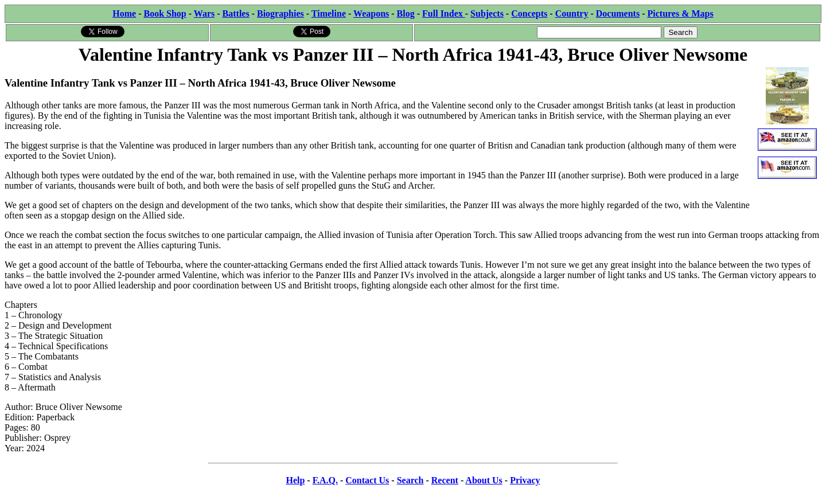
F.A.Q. (325, 480)
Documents (618, 13)
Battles (236, 13)
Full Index (444, 13)
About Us (484, 480)
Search (410, 480)
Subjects (487, 13)
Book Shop (165, 13)
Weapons (371, 13)
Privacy (525, 480)
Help (295, 480)
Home (124, 13)
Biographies (280, 13)
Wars (204, 13)
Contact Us (367, 480)
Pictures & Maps (681, 13)
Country (572, 13)
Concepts (529, 13)
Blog (406, 13)
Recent (445, 480)
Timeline (329, 13)
